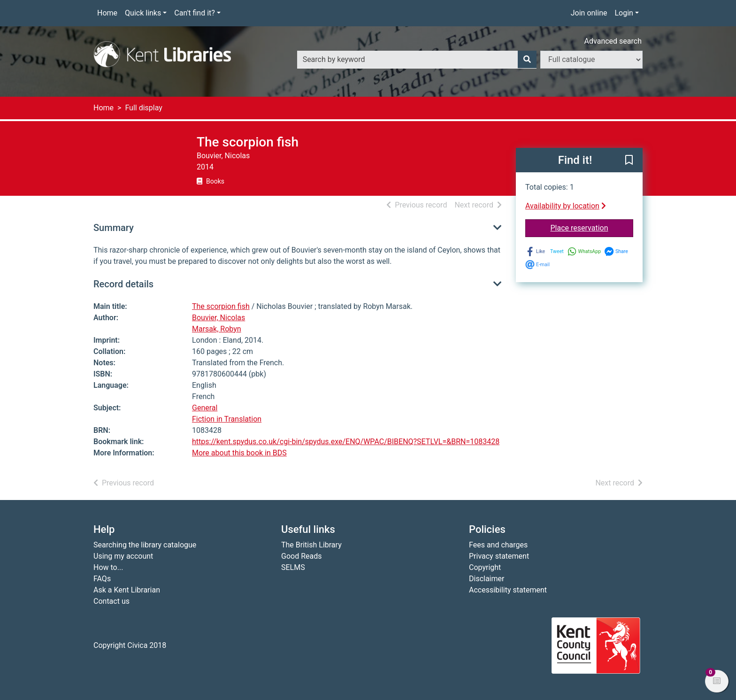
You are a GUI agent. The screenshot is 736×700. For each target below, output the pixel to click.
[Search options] (591, 60)
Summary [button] (114, 228)
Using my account (123, 556)
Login (624, 13)
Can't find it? (195, 13)
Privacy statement (499, 556)
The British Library (311, 545)
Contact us (111, 601)
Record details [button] (123, 284)
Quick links (143, 13)
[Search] (527, 60)
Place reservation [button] (592, 227)
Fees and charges (498, 545)
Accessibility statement (508, 590)
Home (107, 13)
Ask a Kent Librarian (127, 590)
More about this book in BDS (239, 453)
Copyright (485, 567)
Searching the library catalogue (145, 545)
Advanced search (613, 41)
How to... (108, 567)
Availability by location (566, 206)
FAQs (102, 579)
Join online (589, 13)
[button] (629, 161)
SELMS (293, 567)
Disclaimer (487, 579)
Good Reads (301, 556)
